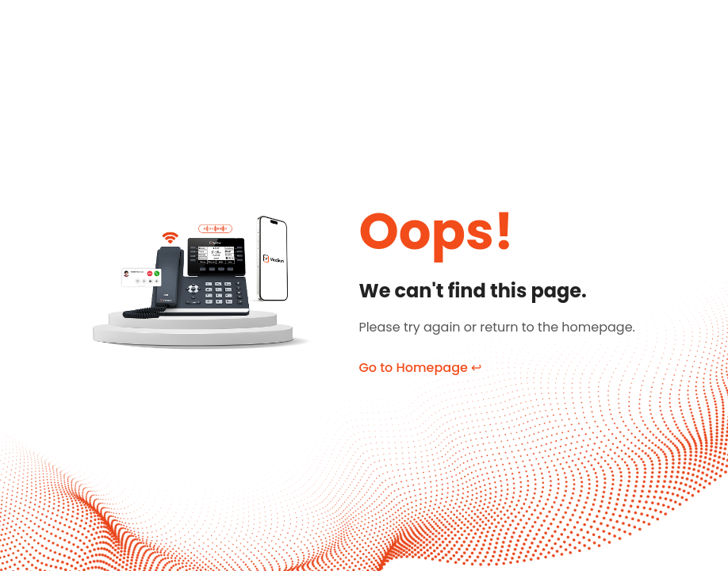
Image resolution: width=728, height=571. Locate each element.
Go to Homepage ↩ (420, 368)
